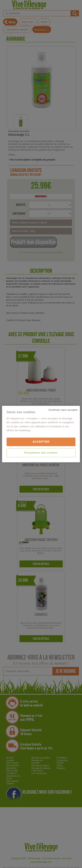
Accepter (41, 442)
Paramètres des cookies (41, 452)
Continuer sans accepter (63, 410)
